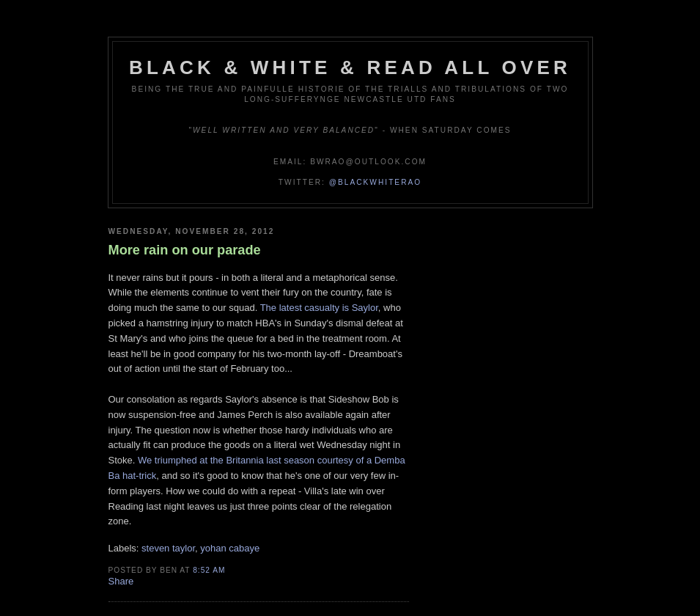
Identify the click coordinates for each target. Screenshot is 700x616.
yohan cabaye (230, 548)
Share (121, 581)
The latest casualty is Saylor (319, 308)
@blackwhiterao (375, 182)
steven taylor (168, 548)
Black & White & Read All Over (350, 67)
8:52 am (209, 570)
